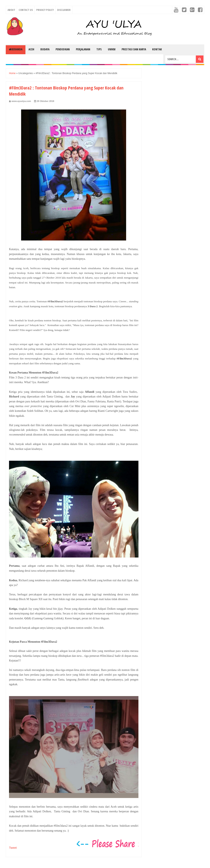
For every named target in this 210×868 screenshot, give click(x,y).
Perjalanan (83, 49)
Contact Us (26, 10)
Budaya (45, 49)
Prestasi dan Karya (134, 49)
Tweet (13, 848)
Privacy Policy (45, 10)
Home (12, 73)
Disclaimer (64, 10)
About (11, 10)
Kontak (157, 49)
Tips (99, 49)
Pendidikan (63, 49)
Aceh (31, 49)
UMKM (112, 49)
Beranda (16, 49)
